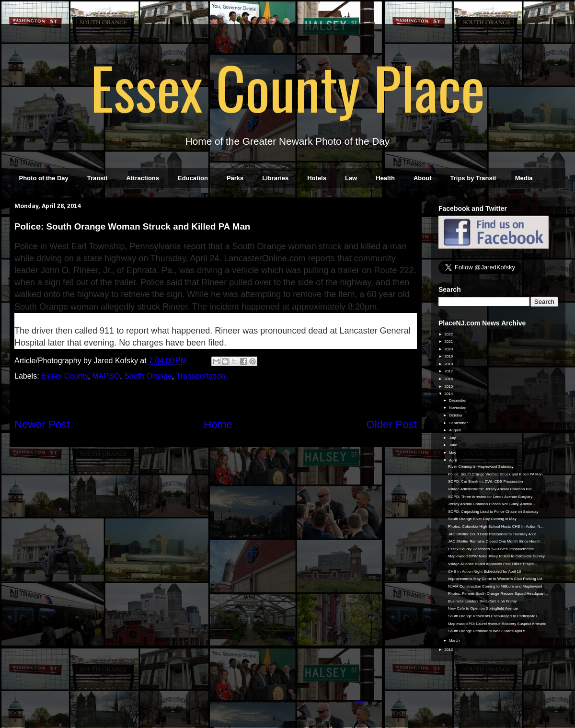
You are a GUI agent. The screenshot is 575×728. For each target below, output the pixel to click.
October (456, 415)
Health (385, 178)
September (459, 423)
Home (218, 424)
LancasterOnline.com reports (280, 258)
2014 (449, 394)
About (423, 178)
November (458, 408)
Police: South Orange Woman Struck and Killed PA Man (495, 474)
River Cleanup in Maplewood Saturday (481, 467)
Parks (235, 178)
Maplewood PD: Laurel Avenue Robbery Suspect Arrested (497, 624)
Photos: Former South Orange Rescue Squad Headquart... (498, 594)
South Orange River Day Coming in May (482, 519)
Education (193, 178)
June (454, 445)
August (455, 430)
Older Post (391, 424)
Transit (98, 178)
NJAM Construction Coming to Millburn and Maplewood (495, 586)
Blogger (361, 702)
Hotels (317, 178)
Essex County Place (287, 87)
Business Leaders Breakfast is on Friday (482, 601)
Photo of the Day (44, 178)
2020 (449, 349)
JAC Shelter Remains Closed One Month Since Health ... (496, 541)
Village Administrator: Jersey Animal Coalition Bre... (492, 489)
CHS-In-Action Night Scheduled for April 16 (485, 572)
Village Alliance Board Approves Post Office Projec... (493, 564)
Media (524, 178)
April (453, 460)
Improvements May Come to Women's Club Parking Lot (495, 579)
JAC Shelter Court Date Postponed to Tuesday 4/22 (492, 534)
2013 (449, 650)
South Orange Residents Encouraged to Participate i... (494, 616)
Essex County (65, 376)
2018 (449, 364)
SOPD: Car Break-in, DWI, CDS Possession (485, 481)
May (453, 453)
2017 (449, 371)
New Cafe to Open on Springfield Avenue (483, 608)
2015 (449, 387)
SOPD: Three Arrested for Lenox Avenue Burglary (490, 497)
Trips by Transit (473, 178)
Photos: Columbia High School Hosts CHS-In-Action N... (496, 526)
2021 (449, 341)
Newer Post (42, 424)
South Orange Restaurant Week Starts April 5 (487, 631)
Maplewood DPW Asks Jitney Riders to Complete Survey (496, 556)
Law (351, 178)
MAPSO (106, 376)
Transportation (201, 376)
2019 (449, 356)
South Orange (148, 376)
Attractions (143, 178)
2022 (449, 334)
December (458, 400)
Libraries (275, 178)
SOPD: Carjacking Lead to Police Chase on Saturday (493, 512)
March (455, 641)
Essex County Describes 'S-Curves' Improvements (491, 549)
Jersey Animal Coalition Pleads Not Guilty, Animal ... (492, 504)
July (453, 438)
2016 (449, 379)
